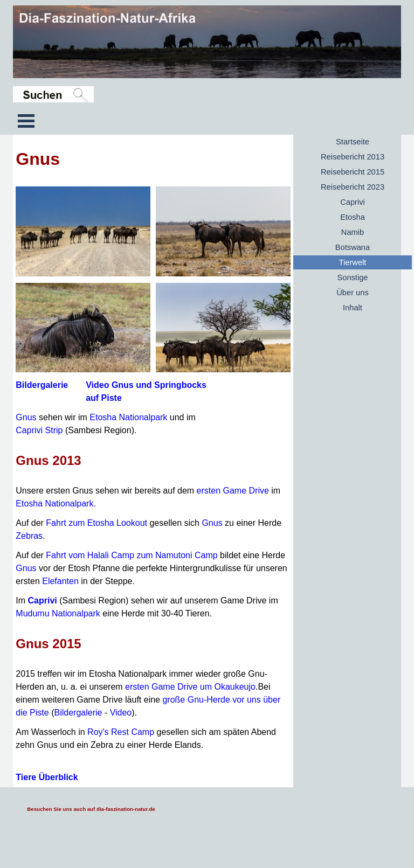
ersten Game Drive (233, 491)
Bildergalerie (42, 385)
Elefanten (60, 581)
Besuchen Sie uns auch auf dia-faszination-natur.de (91, 809)
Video (121, 713)
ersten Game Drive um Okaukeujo (190, 687)
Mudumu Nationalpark (58, 613)
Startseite (353, 142)
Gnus (26, 417)
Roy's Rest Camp (121, 732)
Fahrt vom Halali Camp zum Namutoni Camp (132, 555)
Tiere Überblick (47, 777)
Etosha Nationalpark (128, 417)
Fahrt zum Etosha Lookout (96, 523)
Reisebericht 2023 (353, 187)
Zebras (29, 536)
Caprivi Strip (39, 430)
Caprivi (43, 600)
